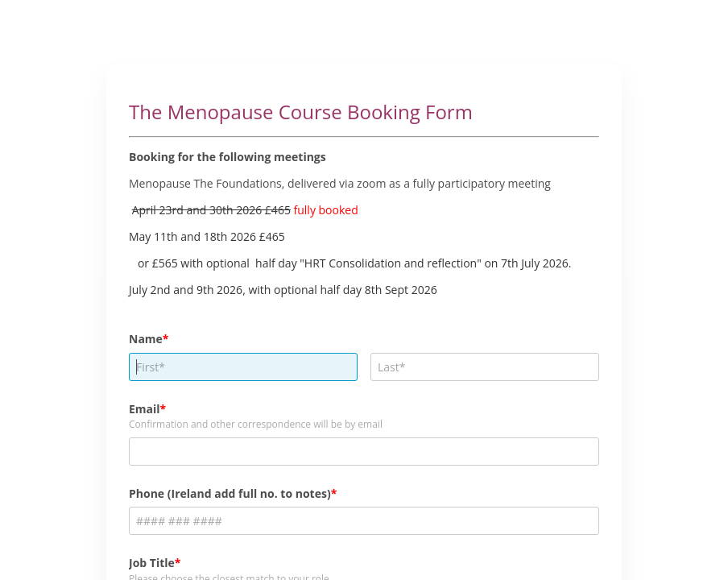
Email (145, 409)
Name (146, 339)
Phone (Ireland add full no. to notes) (230, 493)
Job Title (152, 563)
